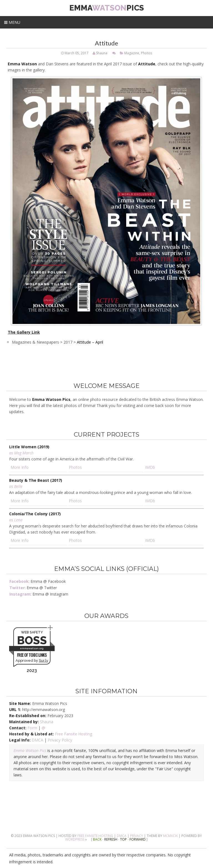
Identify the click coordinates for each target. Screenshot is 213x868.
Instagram (20, 594)
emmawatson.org (32, 648)
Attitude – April (90, 342)
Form (32, 728)
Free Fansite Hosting (73, 734)
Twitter (17, 588)
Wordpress (75, 839)
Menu (12, 22)
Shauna (102, 53)
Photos (146, 53)
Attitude (106, 43)
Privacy (137, 836)
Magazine (132, 53)
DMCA (37, 740)
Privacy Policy (60, 740)
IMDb (150, 467)
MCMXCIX (170, 836)
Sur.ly (44, 660)
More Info (20, 467)
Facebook (19, 581)
